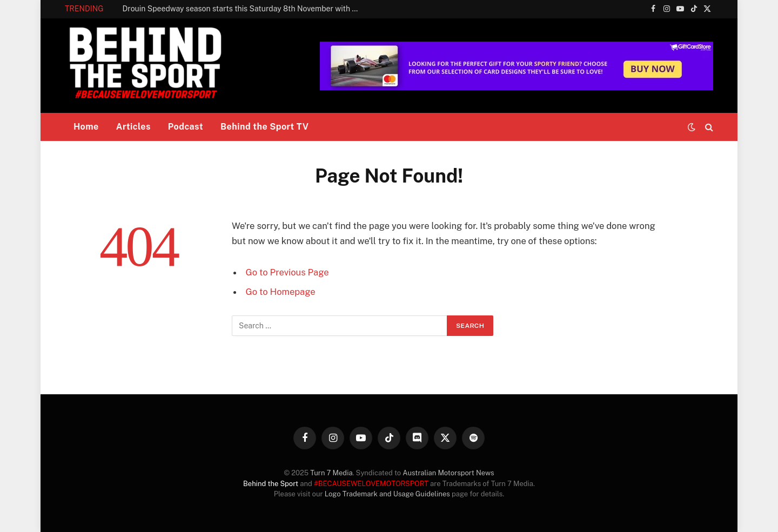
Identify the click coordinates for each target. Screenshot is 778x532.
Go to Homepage (281, 292)
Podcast (186, 127)
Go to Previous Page (287, 272)
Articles (133, 127)
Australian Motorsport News (448, 473)
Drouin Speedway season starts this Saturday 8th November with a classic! (244, 9)
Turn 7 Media (331, 473)
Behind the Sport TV (264, 127)
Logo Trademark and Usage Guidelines (387, 494)
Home (86, 127)
